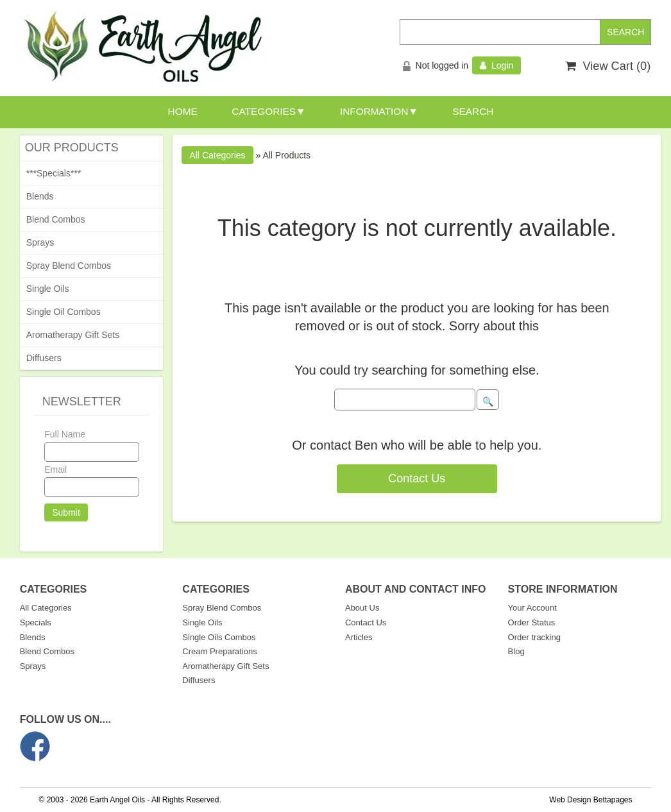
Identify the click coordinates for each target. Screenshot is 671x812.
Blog (516, 651)
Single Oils (48, 289)
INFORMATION (374, 111)
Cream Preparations (219, 651)
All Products (286, 155)
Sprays (40, 242)
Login (497, 65)
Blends (40, 196)
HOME (183, 111)
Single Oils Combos (219, 637)
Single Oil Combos (64, 312)
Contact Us (417, 478)
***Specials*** (54, 173)
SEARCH (473, 111)
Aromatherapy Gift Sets (73, 335)
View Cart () (608, 66)
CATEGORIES (264, 111)
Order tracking (534, 637)
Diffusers (44, 358)
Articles (359, 637)
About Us (362, 608)
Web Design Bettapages (590, 800)
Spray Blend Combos (69, 266)
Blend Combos (56, 219)
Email (55, 469)
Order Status (532, 622)
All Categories (46, 608)
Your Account (532, 608)
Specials (36, 622)
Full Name (65, 434)
